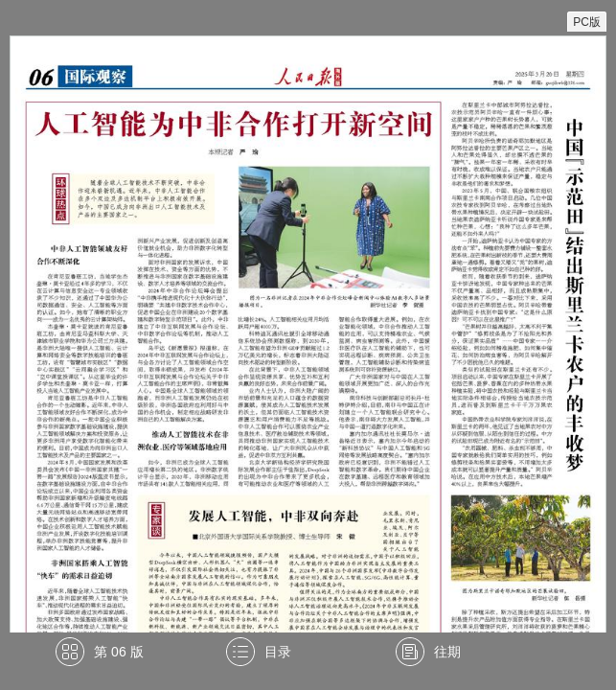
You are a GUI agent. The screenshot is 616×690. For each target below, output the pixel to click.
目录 (278, 652)
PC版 (587, 22)
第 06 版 (118, 652)
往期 (447, 652)
